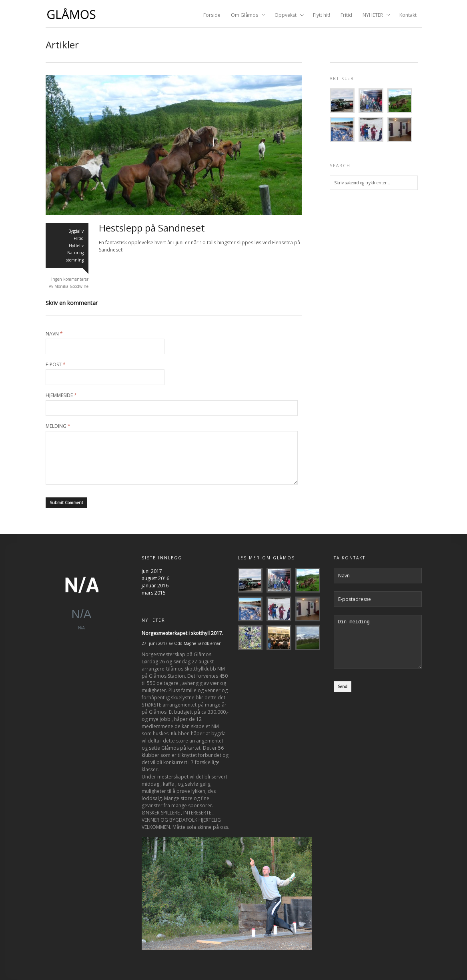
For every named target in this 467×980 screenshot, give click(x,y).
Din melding (378, 647)
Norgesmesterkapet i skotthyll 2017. (182, 633)
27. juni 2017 (155, 643)
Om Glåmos (246, 16)
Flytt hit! (322, 15)
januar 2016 (155, 586)
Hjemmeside (61, 395)
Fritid (346, 15)
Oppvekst (287, 16)
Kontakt (408, 15)
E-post (56, 365)
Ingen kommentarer (70, 279)
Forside (212, 15)
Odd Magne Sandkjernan (198, 643)
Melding (58, 426)
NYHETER (374, 16)
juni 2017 (152, 571)
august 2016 (155, 578)
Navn (54, 334)
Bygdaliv (76, 231)
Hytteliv (76, 245)
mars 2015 (154, 593)
